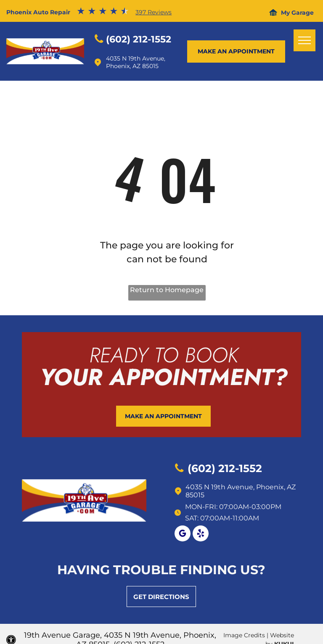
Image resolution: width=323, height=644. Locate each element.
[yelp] (201, 534)
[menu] (304, 40)
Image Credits (244, 635)
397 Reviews (154, 12)
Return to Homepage (167, 290)
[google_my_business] (183, 534)
